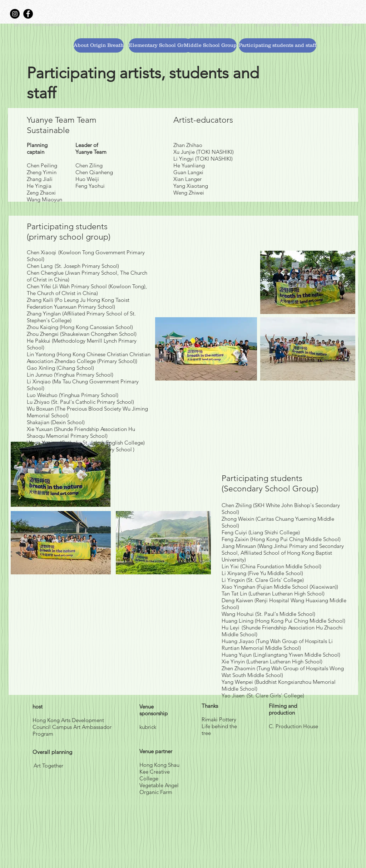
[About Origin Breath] (99, 45)
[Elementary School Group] (161, 45)
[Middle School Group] (210, 45)
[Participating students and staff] (278, 45)
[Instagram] (15, 14)
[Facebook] (28, 14)
